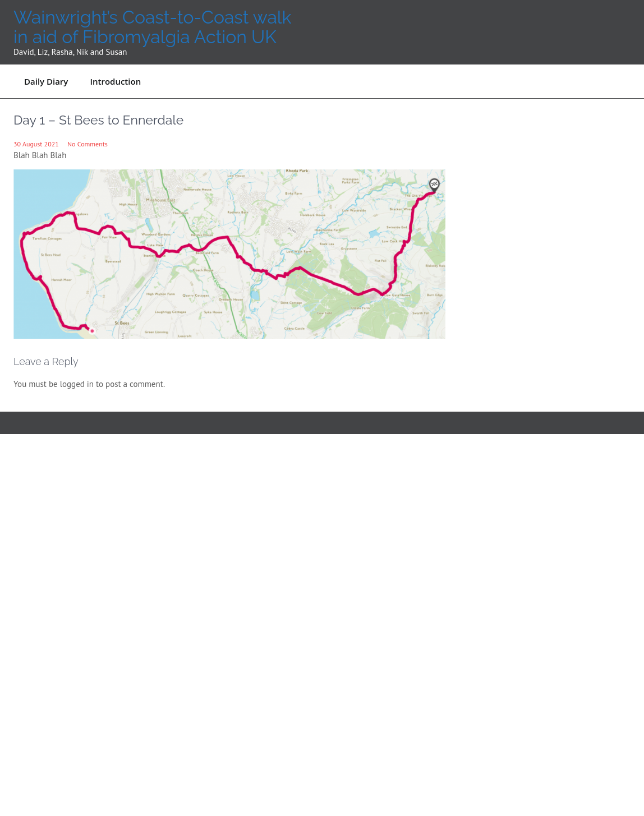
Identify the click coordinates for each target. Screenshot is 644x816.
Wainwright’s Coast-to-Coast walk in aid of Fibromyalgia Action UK (153, 27)
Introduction (115, 81)
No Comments (88, 144)
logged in (77, 384)
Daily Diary (46, 81)
